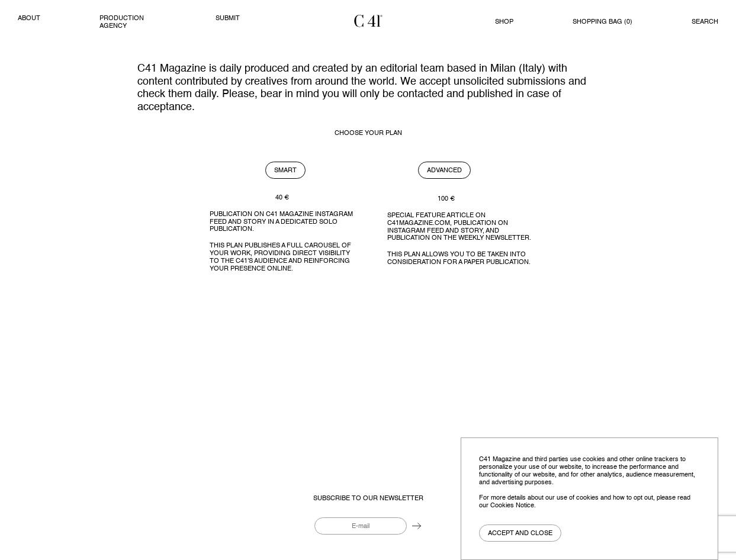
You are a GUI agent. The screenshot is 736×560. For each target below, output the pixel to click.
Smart (285, 170)
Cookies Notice (512, 506)
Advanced (444, 170)
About (29, 18)
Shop (504, 22)
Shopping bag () (602, 22)
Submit (228, 18)
